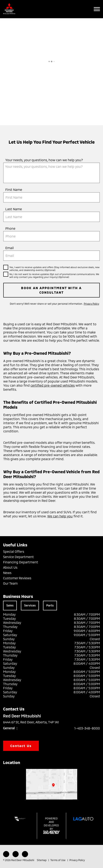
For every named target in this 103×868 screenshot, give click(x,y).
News (7, 573)
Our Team (10, 583)
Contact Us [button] (21, 746)
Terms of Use (58, 860)
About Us (10, 567)
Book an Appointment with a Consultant (51, 290)
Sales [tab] (10, 605)
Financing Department (21, 562)
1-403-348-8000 (87, 728)
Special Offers (14, 551)
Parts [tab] (50, 605)
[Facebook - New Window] (6, 854)
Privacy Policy (91, 304)
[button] (97, 9)
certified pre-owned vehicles (53, 385)
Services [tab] (30, 605)
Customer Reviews (17, 578)
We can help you (60, 516)
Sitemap (42, 860)
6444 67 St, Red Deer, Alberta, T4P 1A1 (34, 722)
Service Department (18, 557)
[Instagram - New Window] (16, 854)
